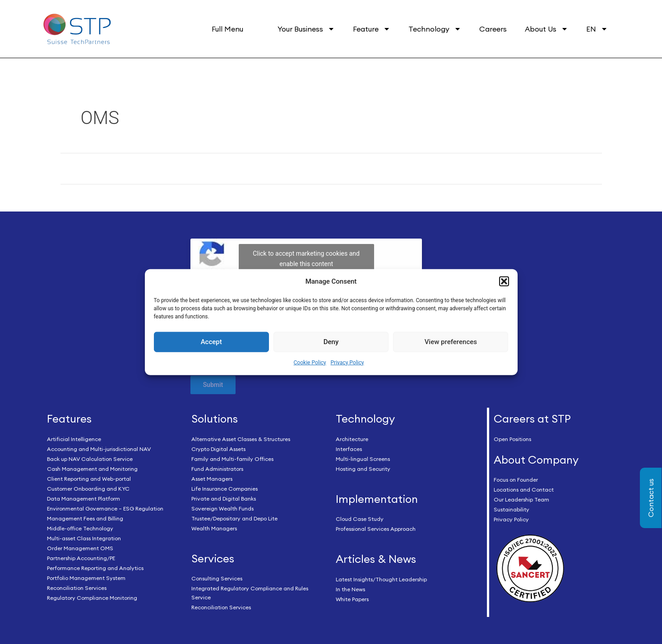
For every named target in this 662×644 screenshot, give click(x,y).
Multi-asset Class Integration (84, 538)
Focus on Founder (516, 480)
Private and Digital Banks (224, 499)
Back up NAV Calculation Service (90, 459)
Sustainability (512, 509)
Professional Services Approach (376, 529)
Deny (331, 342)
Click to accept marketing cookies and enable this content (306, 259)
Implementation (377, 499)
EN (597, 29)
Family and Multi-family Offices (232, 459)
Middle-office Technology (80, 528)
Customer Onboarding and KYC (88, 489)
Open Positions (512, 439)
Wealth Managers (214, 528)
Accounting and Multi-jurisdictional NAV (99, 449)
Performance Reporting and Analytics (95, 568)
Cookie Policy (310, 363)
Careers (493, 29)
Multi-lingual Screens (363, 459)
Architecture (352, 439)
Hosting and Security (363, 469)
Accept (211, 342)
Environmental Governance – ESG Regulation (105, 508)
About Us (546, 29)
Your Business (306, 29)
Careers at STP (532, 419)
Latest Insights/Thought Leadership (381, 579)
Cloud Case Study (360, 519)
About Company (536, 460)
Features (69, 419)
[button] (504, 281)
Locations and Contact (524, 490)
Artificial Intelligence (74, 439)
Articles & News (376, 559)
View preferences (451, 342)
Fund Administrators (217, 469)
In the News (350, 589)
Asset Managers (212, 479)
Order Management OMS (80, 548)
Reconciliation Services (77, 588)
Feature (372, 29)
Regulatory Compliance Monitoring (92, 598)
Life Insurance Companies (225, 489)
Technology (435, 29)
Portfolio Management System (86, 578)
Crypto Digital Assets (218, 449)
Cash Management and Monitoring (92, 469)
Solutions (215, 419)
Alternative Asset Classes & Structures (241, 439)
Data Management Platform (83, 499)
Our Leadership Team (521, 499)
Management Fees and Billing (85, 518)
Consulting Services (217, 578)
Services (213, 558)
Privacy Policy (347, 363)
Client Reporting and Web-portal (89, 479)
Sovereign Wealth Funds (222, 508)
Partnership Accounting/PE (81, 558)
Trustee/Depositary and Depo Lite (234, 518)
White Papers (352, 599)
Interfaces (349, 449)
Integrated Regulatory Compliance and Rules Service (250, 593)
